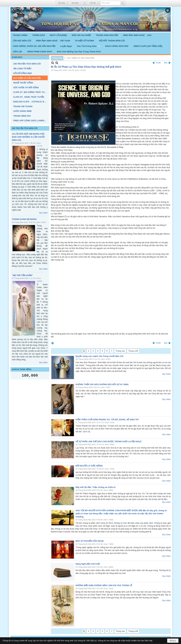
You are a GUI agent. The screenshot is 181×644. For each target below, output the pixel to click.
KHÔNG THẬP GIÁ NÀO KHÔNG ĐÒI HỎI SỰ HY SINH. (102, 384)
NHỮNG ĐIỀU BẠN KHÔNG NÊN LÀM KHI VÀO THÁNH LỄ (104, 585)
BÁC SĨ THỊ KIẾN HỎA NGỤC (90, 541)
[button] (89, 46)
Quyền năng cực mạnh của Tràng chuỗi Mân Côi (100, 356)
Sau (166, 63)
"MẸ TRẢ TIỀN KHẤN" (22, 275)
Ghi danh (75, 3)
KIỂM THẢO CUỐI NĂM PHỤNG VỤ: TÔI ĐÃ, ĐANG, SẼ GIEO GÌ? (107, 420)
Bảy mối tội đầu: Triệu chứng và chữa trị (96, 487)
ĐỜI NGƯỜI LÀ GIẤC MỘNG (89, 466)
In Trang (53, 343)
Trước (158, 63)
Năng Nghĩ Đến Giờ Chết (88, 564)
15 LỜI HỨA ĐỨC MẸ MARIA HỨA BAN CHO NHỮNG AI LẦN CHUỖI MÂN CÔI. (28, 137)
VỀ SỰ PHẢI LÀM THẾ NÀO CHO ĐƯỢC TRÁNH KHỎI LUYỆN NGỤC (109, 441)
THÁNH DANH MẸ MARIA (24, 219)
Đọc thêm (44, 213)
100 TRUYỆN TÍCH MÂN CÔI (25, 128)
